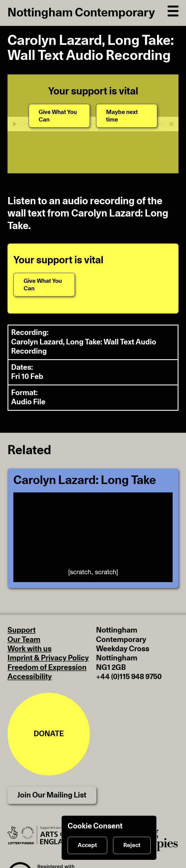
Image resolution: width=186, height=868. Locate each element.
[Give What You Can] (59, 116)
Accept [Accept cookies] (87, 845)
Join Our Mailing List (52, 795)
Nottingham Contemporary (81, 13)
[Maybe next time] (127, 116)
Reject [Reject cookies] (132, 845)
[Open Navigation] (173, 10)
